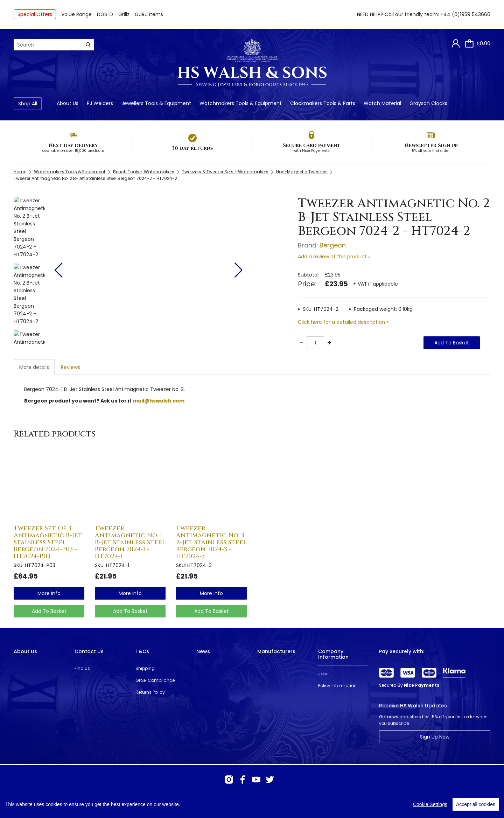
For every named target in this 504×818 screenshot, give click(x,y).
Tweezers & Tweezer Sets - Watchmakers (225, 172)
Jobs (323, 674)
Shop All (28, 104)
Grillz (124, 14)
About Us (68, 103)
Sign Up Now (435, 737)
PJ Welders (100, 103)
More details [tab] (34, 367)
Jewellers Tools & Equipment (156, 103)
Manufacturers (276, 651)
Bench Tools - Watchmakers (144, 172)
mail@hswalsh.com (159, 401)
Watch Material (382, 103)
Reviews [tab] (71, 367)
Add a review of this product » (334, 257)
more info (49, 593)
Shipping (145, 668)
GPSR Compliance (155, 680)
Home (20, 172)
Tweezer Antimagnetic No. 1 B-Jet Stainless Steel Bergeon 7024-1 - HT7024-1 (130, 542)
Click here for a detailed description (341, 322)
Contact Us (89, 651)
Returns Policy (150, 692)
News (203, 651)
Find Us (82, 668)
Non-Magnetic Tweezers (302, 172)
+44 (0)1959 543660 (465, 14)
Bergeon (333, 245)
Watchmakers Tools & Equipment (241, 103)
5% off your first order (431, 151)
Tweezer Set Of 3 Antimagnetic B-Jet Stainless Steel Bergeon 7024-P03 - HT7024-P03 (48, 542)
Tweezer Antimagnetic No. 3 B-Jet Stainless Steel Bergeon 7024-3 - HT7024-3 (211, 542)
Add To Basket (452, 343)
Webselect (122, 804)
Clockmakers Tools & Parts (323, 103)
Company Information (333, 654)
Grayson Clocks (428, 103)
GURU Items (149, 14)
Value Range (76, 14)
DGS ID (105, 14)
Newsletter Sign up (431, 145)
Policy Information (337, 686)
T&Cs (142, 651)
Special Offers (35, 14)
